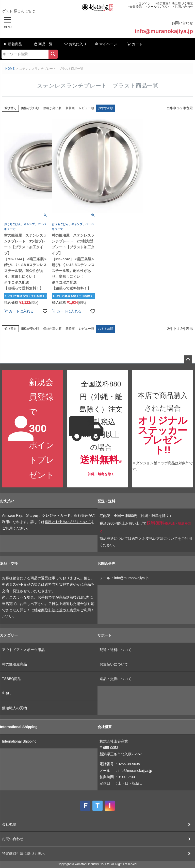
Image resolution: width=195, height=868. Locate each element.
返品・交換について (116, 679)
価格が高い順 (52, 108)
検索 (53, 54)
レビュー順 (86, 108)
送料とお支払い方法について (68, 522)
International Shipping (19, 727)
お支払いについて (114, 664)
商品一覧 (43, 44)
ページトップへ (188, 359)
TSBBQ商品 (12, 679)
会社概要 (105, 727)
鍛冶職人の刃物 (14, 708)
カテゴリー (9, 635)
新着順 (70, 108)
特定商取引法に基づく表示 (55, 610)
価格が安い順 (30, 108)
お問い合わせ (184, 7)
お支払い (7, 501)
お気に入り (75, 44)
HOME (10, 69)
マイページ (106, 44)
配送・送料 (106, 501)
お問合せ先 (106, 563)
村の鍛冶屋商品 (14, 664)
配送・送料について (116, 650)
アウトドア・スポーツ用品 (23, 650)
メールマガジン (158, 7)
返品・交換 (9, 563)
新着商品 (13, 44)
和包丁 (7, 693)
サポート (105, 635)
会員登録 (136, 7)
